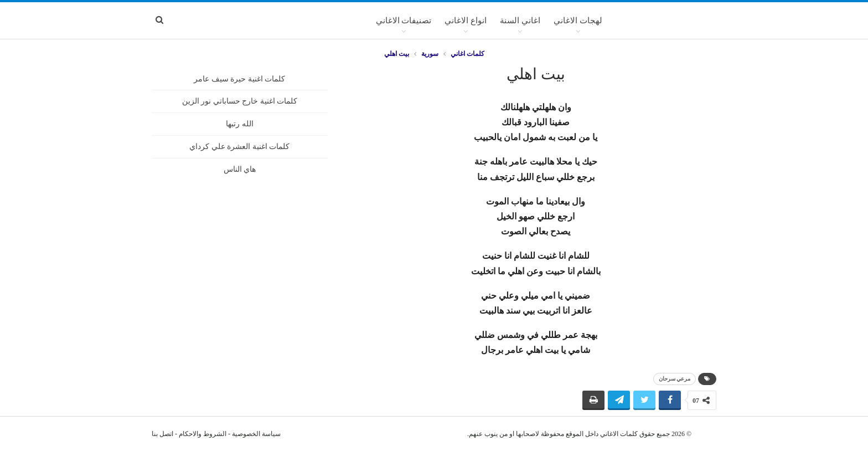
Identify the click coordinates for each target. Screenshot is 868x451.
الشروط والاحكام (203, 434)
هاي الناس (240, 169)
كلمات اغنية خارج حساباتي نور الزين (240, 101)
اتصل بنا (162, 434)
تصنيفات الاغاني (404, 20)
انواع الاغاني (466, 20)
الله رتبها (240, 124)
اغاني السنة (520, 20)
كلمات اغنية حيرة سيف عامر (239, 79)
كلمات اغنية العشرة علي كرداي (239, 147)
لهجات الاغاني (578, 20)
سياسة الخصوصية (256, 434)
